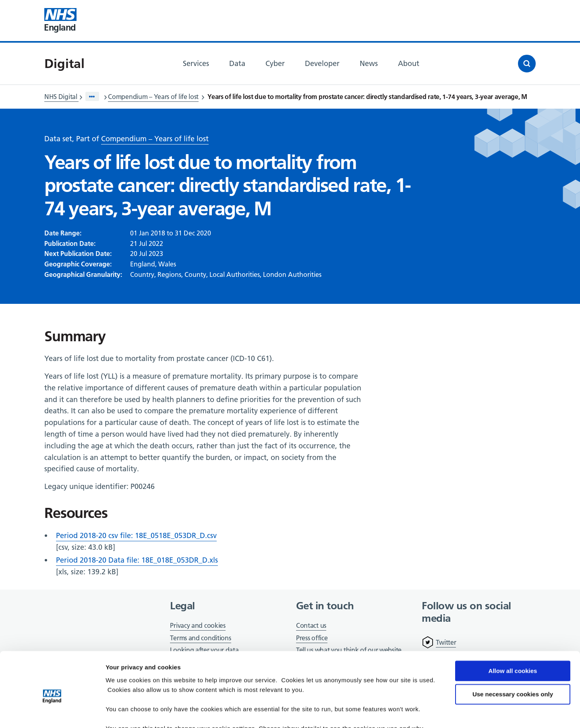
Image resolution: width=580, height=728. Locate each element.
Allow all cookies (513, 632)
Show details (124, 712)
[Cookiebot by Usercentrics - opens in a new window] (52, 712)
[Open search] (527, 64)
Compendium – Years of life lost (153, 97)
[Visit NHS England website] (60, 21)
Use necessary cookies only (513, 656)
